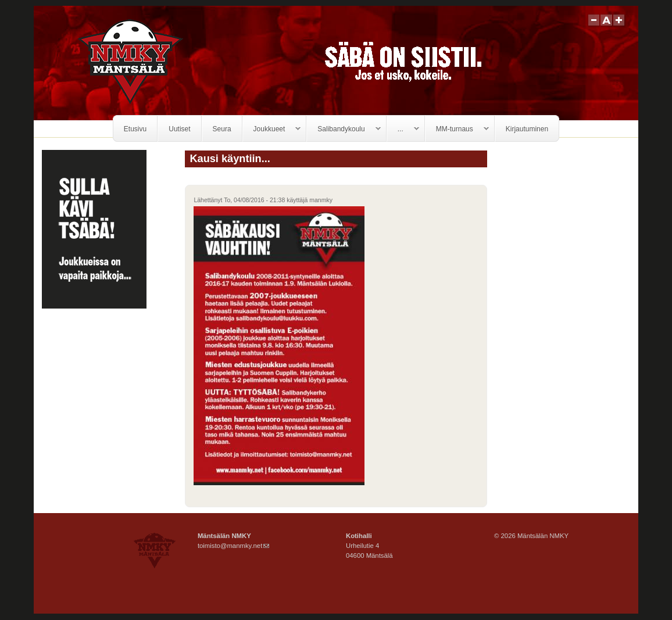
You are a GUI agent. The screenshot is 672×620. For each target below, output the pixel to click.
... (403, 129)
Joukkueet (272, 129)
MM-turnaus (457, 129)
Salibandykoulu (344, 129)
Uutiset (179, 129)
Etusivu (135, 129)
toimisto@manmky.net (233, 546)
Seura (222, 129)
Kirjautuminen (527, 129)
